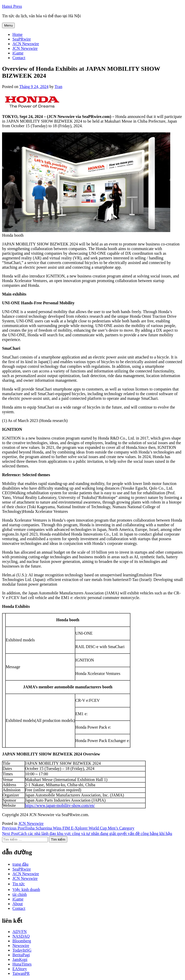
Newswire (21, 946)
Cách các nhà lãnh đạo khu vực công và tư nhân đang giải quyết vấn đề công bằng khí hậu (87, 834)
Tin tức (19, 884)
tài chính (20, 894)
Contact (19, 58)
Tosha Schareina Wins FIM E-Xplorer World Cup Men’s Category (68, 828)
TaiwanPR (21, 973)
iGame (18, 53)
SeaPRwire (22, 39)
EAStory (20, 969)
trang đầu (20, 864)
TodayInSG (22, 950)
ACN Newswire (26, 44)
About (18, 904)
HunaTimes (22, 964)
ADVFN (20, 932)
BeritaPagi (21, 955)
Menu (8, 25)
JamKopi (20, 959)
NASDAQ (21, 936)
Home (17, 34)
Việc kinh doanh (26, 890)
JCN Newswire (25, 48)
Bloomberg (22, 941)
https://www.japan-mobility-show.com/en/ (60, 805)
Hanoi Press (12, 6)
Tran (58, 87)
